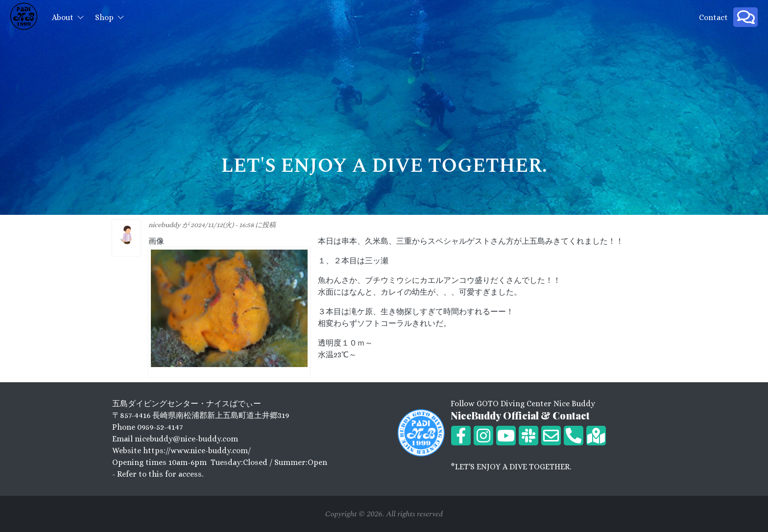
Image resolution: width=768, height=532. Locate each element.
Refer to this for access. (160, 474)
